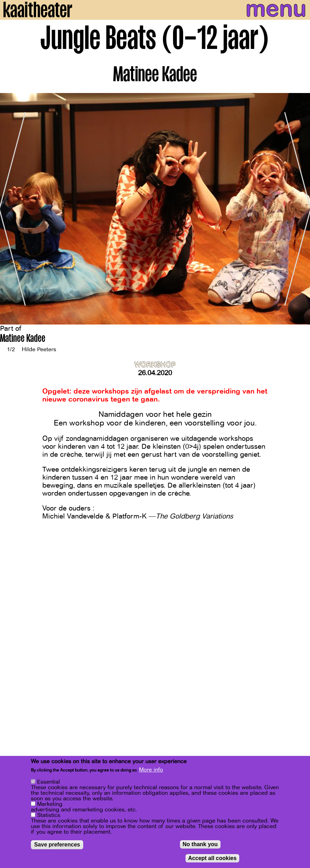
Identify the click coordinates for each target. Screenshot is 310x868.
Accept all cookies (213, 858)
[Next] (300, 209)
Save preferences (57, 845)
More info (151, 770)
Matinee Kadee (23, 339)
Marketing (50, 804)
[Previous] (10, 209)
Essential (49, 782)
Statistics (49, 815)
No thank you (200, 844)
